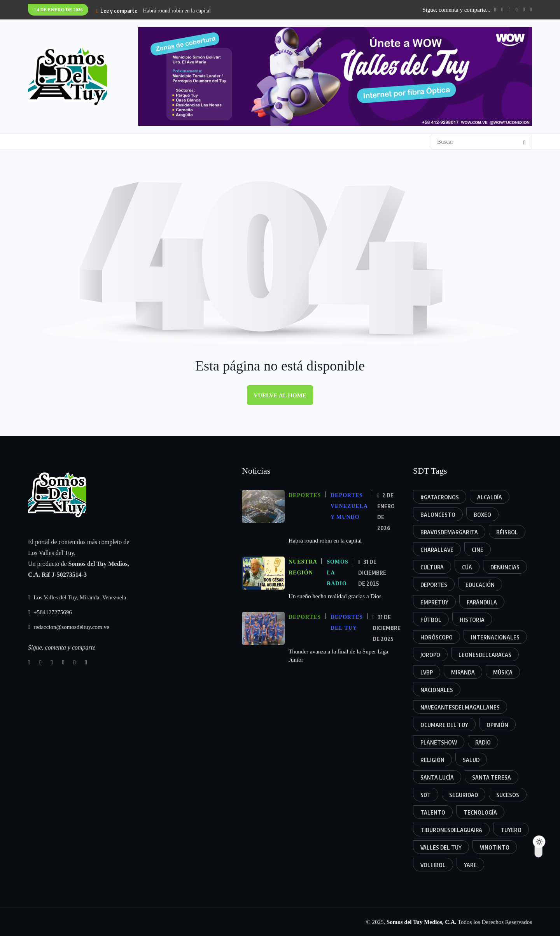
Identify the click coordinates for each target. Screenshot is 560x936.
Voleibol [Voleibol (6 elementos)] (433, 865)
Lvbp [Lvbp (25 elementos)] (427, 672)
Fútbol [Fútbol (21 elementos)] (431, 620)
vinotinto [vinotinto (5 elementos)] (495, 847)
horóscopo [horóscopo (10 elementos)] (437, 637)
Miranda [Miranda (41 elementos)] (463, 672)
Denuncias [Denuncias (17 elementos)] (505, 567)
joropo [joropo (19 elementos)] (430, 655)
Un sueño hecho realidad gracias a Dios (335, 596)
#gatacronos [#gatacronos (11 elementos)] (440, 497)
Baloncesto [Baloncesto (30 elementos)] (438, 515)
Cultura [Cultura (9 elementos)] (432, 567)
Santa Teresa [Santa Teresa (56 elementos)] (492, 777)
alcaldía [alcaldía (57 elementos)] (490, 497)
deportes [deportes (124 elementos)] (434, 585)
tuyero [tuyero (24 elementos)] (511, 830)
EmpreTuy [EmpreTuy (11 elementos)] (434, 602)
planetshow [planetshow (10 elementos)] (439, 742)
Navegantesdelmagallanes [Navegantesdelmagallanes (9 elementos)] (460, 707)
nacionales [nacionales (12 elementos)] (437, 690)
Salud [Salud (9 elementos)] (471, 760)
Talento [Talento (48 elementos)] (433, 812)
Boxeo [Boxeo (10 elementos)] (482, 515)
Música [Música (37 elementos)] (503, 672)
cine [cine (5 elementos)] (478, 550)
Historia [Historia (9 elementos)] (472, 620)
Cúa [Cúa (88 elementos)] (467, 567)
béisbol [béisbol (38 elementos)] (507, 532)
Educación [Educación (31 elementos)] (480, 585)
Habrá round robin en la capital (177, 11)
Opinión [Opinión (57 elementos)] (497, 725)
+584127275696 (50, 612)
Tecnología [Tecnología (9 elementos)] (480, 812)
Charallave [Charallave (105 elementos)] (437, 550)
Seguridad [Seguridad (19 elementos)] (464, 795)
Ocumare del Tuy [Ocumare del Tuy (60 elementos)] (444, 725)
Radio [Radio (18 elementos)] (483, 742)
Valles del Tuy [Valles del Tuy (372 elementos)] (441, 847)
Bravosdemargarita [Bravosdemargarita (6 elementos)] (449, 532)
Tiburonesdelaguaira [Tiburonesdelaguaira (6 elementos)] (451, 830)
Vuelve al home (280, 395)
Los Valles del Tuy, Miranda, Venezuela (77, 597)
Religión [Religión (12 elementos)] (432, 760)
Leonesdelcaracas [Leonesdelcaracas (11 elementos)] (485, 655)
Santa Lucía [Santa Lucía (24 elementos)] (437, 777)
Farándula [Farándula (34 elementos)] (482, 602)
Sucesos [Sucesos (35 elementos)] (508, 795)
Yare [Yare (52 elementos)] (470, 865)
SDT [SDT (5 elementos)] (426, 795)
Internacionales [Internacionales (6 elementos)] (495, 637)
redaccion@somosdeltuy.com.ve (69, 627)
